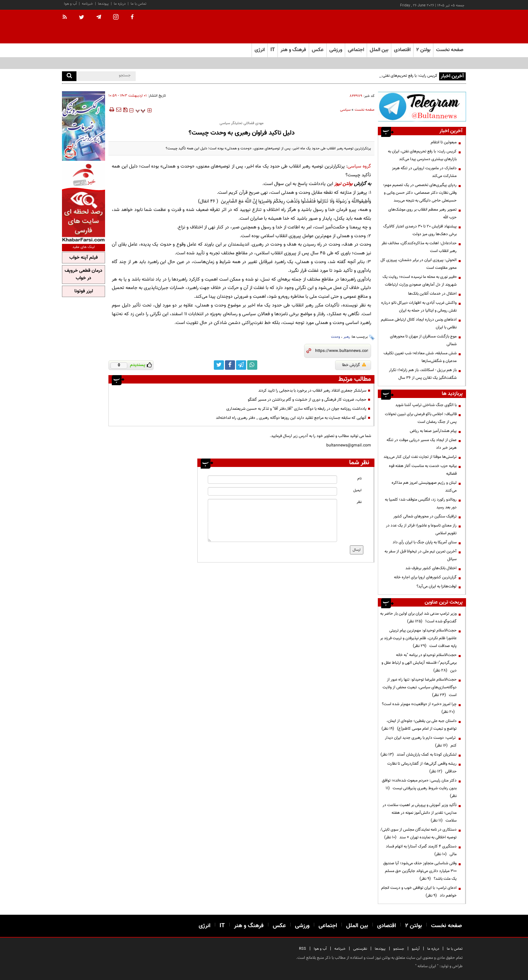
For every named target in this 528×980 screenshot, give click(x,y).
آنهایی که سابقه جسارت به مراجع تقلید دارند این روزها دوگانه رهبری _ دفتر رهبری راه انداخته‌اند (291, 418)
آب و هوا (70, 4)
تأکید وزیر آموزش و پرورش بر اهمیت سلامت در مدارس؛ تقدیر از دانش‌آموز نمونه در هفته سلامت (420, 813)
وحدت (336, 337)
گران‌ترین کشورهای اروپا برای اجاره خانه (425, 577)
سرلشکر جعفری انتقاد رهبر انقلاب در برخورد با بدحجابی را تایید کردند (312, 391)
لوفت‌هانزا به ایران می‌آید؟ (437, 586)
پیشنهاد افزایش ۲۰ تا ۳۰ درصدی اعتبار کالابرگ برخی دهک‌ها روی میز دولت (420, 230)
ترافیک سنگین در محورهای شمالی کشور (425, 516)
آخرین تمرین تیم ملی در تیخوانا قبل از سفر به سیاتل (421, 555)
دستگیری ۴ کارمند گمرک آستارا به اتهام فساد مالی (421, 850)
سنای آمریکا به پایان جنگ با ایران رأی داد (425, 542)
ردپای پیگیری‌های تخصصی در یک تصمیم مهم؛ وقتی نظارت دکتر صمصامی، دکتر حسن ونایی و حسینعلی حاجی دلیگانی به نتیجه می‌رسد (420, 193)
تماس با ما (139, 4)
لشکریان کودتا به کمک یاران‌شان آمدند (419, 755)
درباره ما (120, 4)
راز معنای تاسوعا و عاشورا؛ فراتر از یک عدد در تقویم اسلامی (421, 529)
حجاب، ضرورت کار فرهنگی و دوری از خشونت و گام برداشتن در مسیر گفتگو (307, 400)
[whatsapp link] (252, 365)
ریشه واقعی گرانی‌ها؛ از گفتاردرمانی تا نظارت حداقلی (422, 768)
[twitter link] (219, 365)
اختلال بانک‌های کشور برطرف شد (431, 568)
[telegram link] (241, 365)
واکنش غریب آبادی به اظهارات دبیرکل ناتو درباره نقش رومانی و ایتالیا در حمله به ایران (419, 307)
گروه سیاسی (359, 166)
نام (359, 479)
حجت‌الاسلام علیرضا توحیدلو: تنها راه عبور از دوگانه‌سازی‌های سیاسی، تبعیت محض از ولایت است (420, 687)
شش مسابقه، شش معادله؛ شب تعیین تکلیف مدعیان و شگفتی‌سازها (420, 357)
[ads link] (422, 106)
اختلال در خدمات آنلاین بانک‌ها (432, 294)
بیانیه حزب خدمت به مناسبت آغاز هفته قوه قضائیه (423, 470)
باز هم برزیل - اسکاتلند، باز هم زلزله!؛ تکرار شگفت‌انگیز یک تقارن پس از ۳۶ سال (423, 374)
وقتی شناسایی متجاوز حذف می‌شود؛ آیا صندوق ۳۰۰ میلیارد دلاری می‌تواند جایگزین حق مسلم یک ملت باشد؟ (420, 871)
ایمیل (357, 490)
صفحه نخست (450, 50)
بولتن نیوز (343, 184)
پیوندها (103, 4)
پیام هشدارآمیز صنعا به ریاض (433, 431)
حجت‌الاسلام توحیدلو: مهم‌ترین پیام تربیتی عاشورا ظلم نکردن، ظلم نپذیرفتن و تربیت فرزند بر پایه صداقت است (418, 638)
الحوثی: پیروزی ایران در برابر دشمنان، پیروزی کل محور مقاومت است (419, 264)
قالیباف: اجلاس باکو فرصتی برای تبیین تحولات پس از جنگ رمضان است (421, 418)
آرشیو (416, 949)
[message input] (272, 520)
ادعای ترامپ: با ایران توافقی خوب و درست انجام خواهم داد (419, 892)
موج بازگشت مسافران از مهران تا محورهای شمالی (423, 340)
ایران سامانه (427, 966)
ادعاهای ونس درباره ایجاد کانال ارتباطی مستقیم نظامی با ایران (419, 323)
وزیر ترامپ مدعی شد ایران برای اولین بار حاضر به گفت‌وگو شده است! (418, 618)
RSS (303, 949)
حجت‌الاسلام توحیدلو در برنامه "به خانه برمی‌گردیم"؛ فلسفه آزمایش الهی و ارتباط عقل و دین (419, 663)
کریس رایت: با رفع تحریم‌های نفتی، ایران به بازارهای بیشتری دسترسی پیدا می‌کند (422, 155)
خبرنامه (87, 4)
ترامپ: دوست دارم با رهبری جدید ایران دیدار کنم (421, 742)
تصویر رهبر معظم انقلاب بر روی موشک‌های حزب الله (422, 213)
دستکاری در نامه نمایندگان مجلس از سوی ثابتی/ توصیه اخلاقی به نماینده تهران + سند (419, 833)
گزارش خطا (354, 365)
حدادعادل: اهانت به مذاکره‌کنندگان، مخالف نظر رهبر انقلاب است (419, 247)
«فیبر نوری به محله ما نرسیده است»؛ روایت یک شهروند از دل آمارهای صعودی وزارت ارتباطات (420, 281)
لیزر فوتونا (84, 291)
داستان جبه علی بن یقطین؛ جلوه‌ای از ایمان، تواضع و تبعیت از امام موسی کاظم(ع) (419, 725)
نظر (359, 502)
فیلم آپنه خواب (84, 258)
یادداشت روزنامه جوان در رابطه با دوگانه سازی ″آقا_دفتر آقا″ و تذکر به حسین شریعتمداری (296, 409)
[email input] (272, 491)
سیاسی (345, 110)
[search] (69, 76)
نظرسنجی (360, 949)
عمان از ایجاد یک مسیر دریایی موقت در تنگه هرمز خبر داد (422, 444)
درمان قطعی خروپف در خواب (84, 275)
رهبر (347, 337)
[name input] (272, 480)
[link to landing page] (432, 27)
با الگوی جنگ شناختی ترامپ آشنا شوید (426, 405)
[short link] (342, 351)
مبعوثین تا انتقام (444, 142)
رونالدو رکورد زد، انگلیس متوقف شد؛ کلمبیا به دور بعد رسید (421, 503)
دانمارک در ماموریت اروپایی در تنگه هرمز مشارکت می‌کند (424, 172)
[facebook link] (230, 365)
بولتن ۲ (423, 50)
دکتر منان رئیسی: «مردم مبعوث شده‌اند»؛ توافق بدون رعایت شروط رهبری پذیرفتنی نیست (419, 788)
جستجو (399, 949)
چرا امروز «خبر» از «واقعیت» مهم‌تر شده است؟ (419, 708)
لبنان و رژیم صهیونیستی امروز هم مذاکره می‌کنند (424, 487)
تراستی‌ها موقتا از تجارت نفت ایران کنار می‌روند (420, 457)
